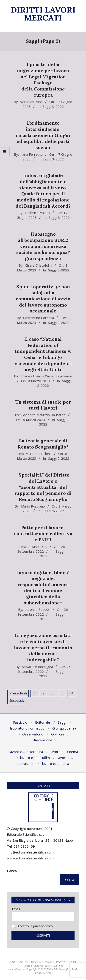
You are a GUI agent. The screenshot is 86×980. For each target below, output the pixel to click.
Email (16, 909)
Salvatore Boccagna (37, 667)
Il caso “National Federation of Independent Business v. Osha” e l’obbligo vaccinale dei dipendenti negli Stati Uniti (43, 354)
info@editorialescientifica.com (30, 852)
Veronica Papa (31, 102)
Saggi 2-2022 (59, 270)
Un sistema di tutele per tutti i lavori (43, 405)
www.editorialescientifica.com (30, 858)
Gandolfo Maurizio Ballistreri (43, 415)
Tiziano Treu (37, 547)
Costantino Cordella (39, 318)
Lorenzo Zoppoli (37, 609)
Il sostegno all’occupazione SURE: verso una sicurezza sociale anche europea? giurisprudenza (43, 246)
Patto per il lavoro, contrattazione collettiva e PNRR (43, 534)
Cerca (12, 871)
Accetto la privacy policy (32, 926)
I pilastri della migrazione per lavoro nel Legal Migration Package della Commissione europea (43, 80)
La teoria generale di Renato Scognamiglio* (43, 444)
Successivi (17, 700)
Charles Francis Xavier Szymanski (46, 376)
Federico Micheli (37, 213)
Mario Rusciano (33, 506)
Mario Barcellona (39, 454)
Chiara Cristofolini (39, 265)
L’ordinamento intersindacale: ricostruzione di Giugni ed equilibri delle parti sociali (43, 135)
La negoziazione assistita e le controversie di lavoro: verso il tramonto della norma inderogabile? (43, 647)
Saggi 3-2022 (53, 106)
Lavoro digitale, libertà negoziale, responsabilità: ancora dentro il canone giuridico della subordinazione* (43, 588)
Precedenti (18, 693)
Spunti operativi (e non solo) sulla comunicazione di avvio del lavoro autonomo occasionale (43, 299)
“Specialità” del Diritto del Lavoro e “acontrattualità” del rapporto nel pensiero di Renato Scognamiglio (43, 487)
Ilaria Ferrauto (32, 154)
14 (71, 693)
